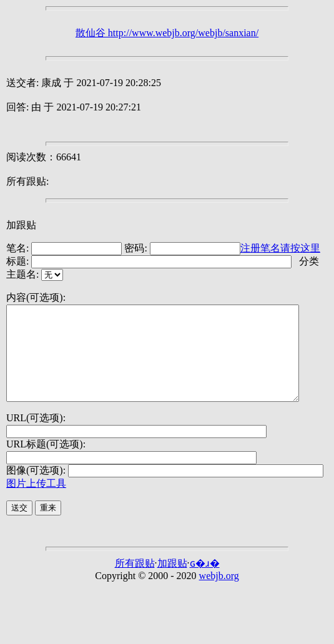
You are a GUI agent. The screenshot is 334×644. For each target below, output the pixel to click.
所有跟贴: (27, 181)
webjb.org (219, 594)
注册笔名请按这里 (280, 248)
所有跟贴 (135, 582)
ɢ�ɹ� (205, 582)
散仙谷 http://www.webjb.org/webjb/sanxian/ (167, 33)
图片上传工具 (36, 502)
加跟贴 (21, 225)
